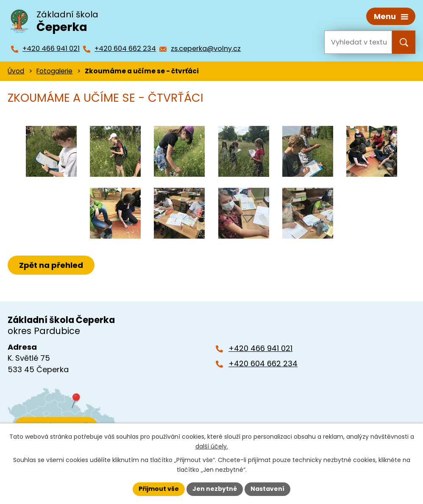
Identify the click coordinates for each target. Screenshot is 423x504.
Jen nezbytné (215, 489)
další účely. (212, 446)
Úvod (16, 71)
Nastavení (267, 489)
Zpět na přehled (51, 265)
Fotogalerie (54, 71)
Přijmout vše (159, 489)
